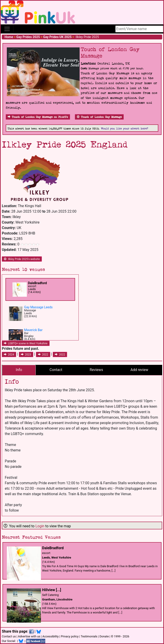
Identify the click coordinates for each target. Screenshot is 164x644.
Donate (104, 636)
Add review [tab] (139, 370)
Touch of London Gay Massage (99, 117)
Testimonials (89, 636)
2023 (26, 355)
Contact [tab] (56, 370)
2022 (43, 355)
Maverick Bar (33, 330)
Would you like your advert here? (125, 129)
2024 (9, 355)
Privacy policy (70, 636)
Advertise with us (29, 636)
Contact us (9, 636)
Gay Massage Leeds (38, 307)
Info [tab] (19, 370)
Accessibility (50, 636)
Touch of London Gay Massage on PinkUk (38, 117)
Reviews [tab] (96, 370)
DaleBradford (37, 283)
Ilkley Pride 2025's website (22, 259)
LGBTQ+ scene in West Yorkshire (26, 343)
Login (40, 526)
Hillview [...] (52, 590)
